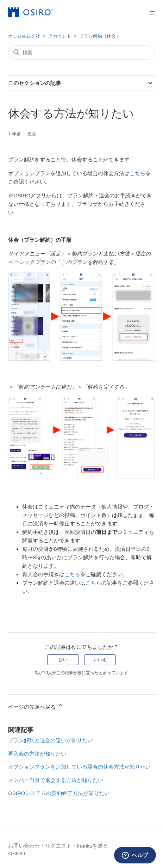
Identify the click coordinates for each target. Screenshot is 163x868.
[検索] (81, 53)
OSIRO (17, 853)
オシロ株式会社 (24, 36)
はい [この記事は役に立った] (63, 660)
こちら (137, 173)
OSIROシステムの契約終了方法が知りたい (59, 793)
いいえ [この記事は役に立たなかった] (100, 660)
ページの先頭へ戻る (36, 706)
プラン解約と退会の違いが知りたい (50, 740)
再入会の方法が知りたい (37, 754)
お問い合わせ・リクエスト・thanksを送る (58, 846)
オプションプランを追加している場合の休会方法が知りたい (79, 767)
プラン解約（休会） (100, 36)
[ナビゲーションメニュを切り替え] (152, 13)
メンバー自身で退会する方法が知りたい (56, 780)
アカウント (60, 36)
